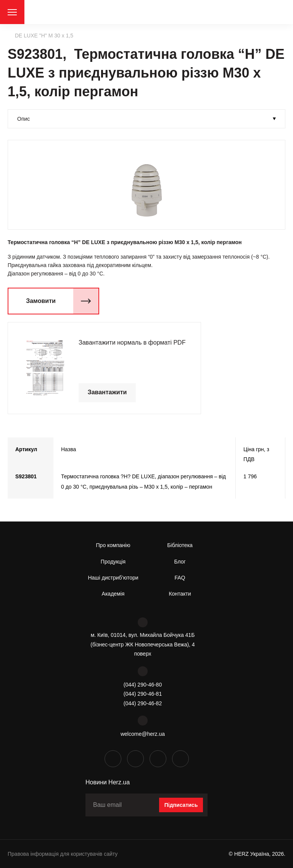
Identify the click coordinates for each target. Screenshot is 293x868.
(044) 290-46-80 (143, 685)
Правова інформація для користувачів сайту (63, 854)
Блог (180, 562)
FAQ (180, 578)
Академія (113, 594)
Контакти (180, 594)
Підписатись (181, 805)
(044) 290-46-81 (143, 694)
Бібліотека (180, 545)
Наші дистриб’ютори (113, 578)
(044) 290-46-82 (143, 703)
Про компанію (113, 545)
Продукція (113, 562)
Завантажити (107, 392)
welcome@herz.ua (143, 734)
